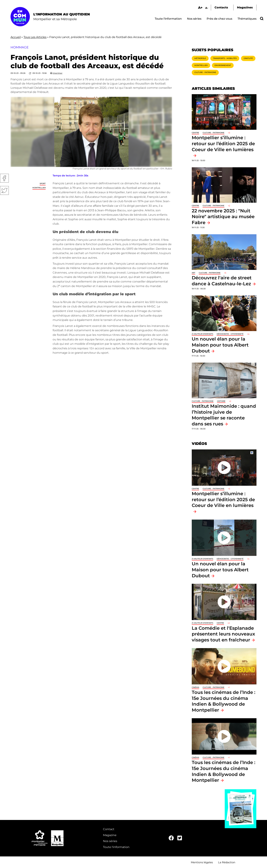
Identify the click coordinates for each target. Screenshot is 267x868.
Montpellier (39, 188)
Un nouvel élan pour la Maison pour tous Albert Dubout (220, 345)
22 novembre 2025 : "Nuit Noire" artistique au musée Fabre (223, 217)
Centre (195, 133)
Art (193, 273)
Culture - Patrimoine (205, 72)
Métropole (200, 58)
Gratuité (248, 58)
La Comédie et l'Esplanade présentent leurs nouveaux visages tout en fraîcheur (223, 634)
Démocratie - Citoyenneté (230, 334)
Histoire (221, 401)
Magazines (245, 7)
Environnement (223, 65)
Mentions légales (202, 862)
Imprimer (58, 73)
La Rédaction (227, 862)
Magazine (110, 835)
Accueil (16, 37)
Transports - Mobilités (225, 58)
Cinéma (195, 687)
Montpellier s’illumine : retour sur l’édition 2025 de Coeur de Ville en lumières (223, 499)
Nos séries (194, 19)
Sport (43, 184)
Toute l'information (168, 19)
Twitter (4, 190)
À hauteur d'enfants (202, 334)
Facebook (4, 178)
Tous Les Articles (35, 37)
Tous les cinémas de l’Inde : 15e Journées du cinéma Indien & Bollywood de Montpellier (223, 701)
